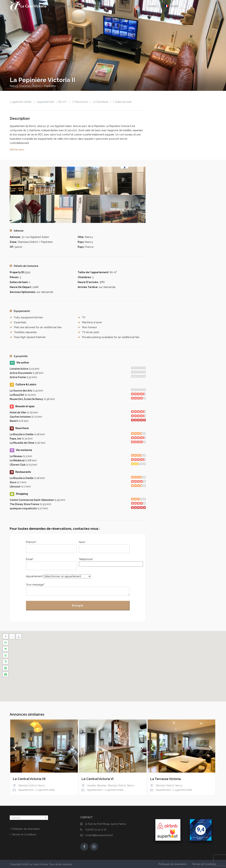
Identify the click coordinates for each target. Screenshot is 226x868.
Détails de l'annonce (24, 266)
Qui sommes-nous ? (100, 6)
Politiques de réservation (26, 829)
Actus (136, 6)
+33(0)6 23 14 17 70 (96, 830)
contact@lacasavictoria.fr (99, 835)
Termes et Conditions (24, 834)
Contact (152, 6)
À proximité (19, 356)
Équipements (20, 311)
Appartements (72, 6)
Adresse (17, 231)
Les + (122, 6)
